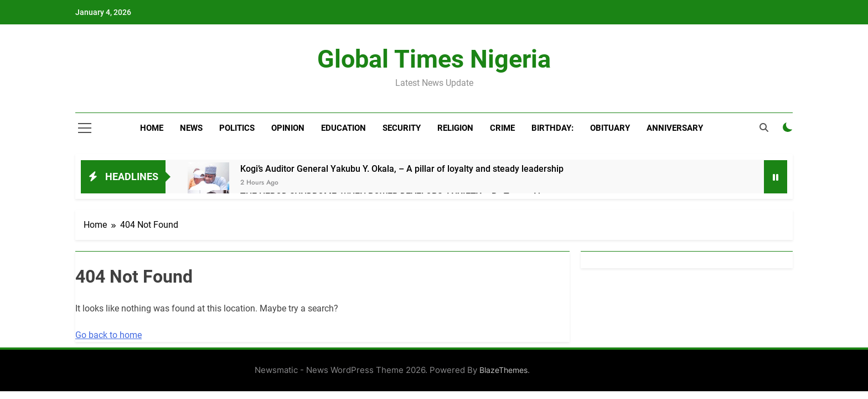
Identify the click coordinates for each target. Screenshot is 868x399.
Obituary (610, 128)
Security (402, 128)
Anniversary (675, 128)
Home (152, 128)
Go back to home (108, 335)
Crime (502, 128)
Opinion (288, 128)
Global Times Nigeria (434, 59)
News (191, 128)
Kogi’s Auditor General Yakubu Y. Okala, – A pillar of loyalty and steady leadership (402, 169)
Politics (237, 128)
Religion (455, 128)
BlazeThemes (503, 370)
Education (343, 128)
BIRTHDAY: (552, 128)
